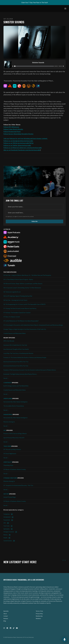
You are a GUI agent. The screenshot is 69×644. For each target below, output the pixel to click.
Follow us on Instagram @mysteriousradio (18, 141)
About (5, 614)
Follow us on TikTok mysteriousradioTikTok (18, 143)
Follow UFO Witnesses (11, 127)
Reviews (6, 619)
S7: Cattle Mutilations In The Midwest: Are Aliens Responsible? (21, 321)
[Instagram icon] (4, 628)
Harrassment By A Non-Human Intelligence (15, 402)
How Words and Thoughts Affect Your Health (16, 349)
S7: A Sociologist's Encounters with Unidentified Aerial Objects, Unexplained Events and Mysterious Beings (33, 325)
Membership (39, 616)
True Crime (7, 446)
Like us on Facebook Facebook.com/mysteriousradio (22, 150)
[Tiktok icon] (14, 628)
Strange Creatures (10, 478)
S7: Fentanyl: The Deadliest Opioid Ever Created (17, 313)
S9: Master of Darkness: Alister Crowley (15, 469)
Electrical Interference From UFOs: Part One (16, 366)
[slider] (34, 66)
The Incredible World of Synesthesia (14, 406)
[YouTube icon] (17, 628)
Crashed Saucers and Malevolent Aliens (15, 333)
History (6, 494)
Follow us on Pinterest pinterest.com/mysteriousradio (23, 148)
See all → (6, 378)
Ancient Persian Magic (10, 497)
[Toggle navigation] (65, 9)
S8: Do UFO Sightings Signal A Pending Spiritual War (18, 296)
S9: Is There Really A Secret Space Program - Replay (18, 279)
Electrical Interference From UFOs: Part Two (16, 362)
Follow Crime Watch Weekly (13, 129)
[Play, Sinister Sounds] (13, 66)
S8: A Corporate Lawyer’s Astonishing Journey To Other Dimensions (22, 288)
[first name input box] (34, 207)
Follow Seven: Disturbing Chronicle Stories (18, 134)
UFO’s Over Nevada (9, 341)
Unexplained (8, 399)
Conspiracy (8, 383)
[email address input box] (34, 213)
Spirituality (8, 462)
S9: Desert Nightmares (10, 454)
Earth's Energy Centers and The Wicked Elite (16, 386)
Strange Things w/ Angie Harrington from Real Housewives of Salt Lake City (25, 329)
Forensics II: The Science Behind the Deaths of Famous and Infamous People (25, 358)
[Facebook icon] (11, 628)
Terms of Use (39, 611)
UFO (5, 430)
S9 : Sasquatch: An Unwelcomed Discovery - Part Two (18, 485)
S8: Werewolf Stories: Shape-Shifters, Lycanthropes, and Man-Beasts (23, 284)
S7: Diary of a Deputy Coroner (12, 317)
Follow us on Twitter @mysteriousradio (17, 145)
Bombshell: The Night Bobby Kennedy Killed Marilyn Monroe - (20, 374)
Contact (6, 616)
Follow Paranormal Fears (12, 132)
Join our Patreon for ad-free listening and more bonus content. (26, 139)
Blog (5, 621)
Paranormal (8, 414)
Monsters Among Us (9, 422)
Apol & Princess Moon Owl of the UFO (14, 438)
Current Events (9, 541)
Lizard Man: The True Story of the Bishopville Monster (18, 353)
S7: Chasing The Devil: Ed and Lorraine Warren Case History (20, 309)
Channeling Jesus (8, 465)
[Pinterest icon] (7, 628)
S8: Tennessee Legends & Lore (12, 292)
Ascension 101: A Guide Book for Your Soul (15, 345)
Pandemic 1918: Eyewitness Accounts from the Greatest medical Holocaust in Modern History (30, 370)
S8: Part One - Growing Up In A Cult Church (15, 300)
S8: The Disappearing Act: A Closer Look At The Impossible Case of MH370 (24, 304)
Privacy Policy (39, 614)
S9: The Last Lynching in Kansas (12, 449)
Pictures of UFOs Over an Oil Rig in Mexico (15, 434)
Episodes (6, 611)
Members (38, 619)
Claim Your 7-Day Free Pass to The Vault (35, 3)
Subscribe (34, 221)
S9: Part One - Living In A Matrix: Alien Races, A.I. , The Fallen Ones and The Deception (27, 275)
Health (7, 538)
